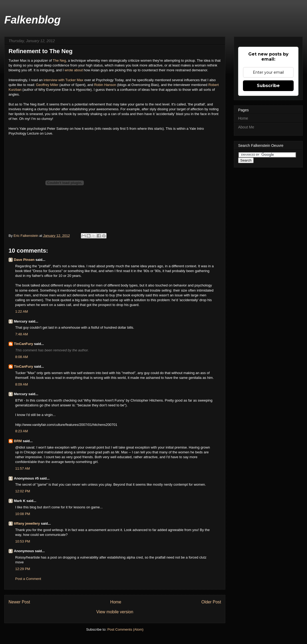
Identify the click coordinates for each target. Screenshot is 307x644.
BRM (18, 441)
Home (116, 602)
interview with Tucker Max (63, 80)
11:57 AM (23, 468)
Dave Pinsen (24, 260)
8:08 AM (22, 357)
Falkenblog (32, 20)
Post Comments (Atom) (125, 629)
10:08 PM (23, 514)
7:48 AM (22, 334)
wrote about (74, 70)
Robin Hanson (105, 85)
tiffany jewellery (27, 523)
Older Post (211, 602)
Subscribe (268, 86)
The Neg (59, 60)
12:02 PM (23, 491)
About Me (246, 127)
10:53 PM (23, 541)
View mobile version (115, 612)
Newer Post (19, 602)
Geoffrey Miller (47, 85)
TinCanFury (23, 344)
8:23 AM (22, 431)
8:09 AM (22, 384)
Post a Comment (28, 579)
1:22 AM (22, 311)
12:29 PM (23, 569)
